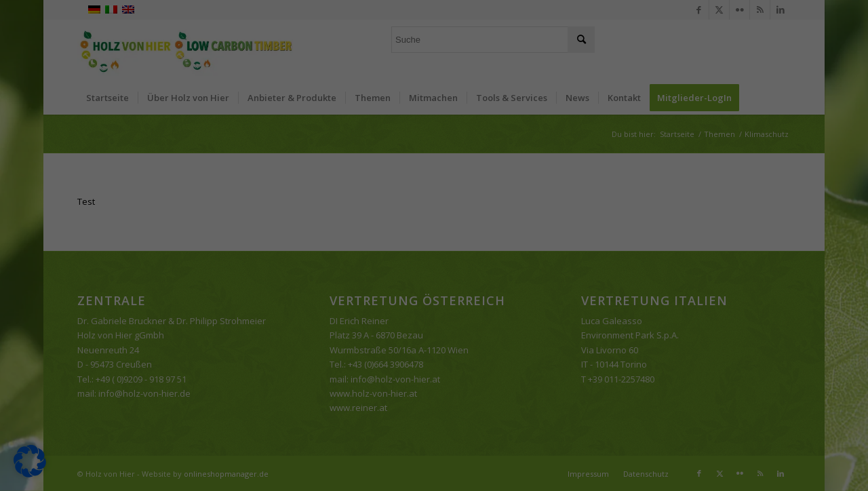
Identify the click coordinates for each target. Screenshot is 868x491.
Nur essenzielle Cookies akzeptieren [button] (434, 318)
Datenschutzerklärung (232, 221)
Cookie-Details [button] (369, 390)
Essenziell (478, 45)
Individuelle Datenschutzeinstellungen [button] (434, 358)
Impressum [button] (505, 390)
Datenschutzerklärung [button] (440, 390)
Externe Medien (492, 115)
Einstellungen (279, 234)
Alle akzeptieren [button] (304, 278)
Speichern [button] (564, 278)
